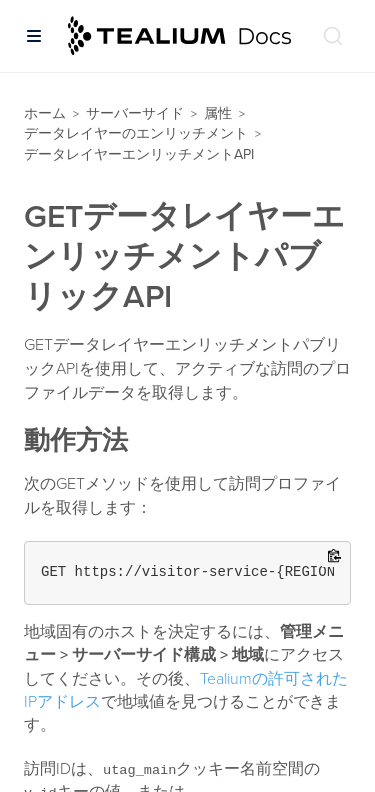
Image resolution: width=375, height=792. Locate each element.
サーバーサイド (135, 113)
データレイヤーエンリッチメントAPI (139, 154)
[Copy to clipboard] (334, 557)
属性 (218, 113)
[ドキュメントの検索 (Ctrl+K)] (333, 36)
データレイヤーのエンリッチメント (136, 133)
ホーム (45, 113)
